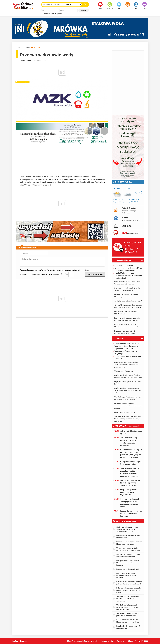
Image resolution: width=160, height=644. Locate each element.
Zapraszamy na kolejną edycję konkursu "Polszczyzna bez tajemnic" (128, 289)
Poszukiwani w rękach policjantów (126, 569)
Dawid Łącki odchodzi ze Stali (125, 412)
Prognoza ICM (119, 199)
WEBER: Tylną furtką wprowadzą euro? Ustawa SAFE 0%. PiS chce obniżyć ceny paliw (126, 607)
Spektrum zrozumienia (124, 265)
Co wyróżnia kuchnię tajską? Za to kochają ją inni (128, 463)
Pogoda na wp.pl (134, 199)
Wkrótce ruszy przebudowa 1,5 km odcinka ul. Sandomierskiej (128, 269)
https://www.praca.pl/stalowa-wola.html (82, 641)
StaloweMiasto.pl (135, 641)
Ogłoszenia (110, 6)
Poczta (145, 6)
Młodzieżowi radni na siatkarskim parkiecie (128, 358)
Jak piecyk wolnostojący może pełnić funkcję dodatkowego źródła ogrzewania (127, 442)
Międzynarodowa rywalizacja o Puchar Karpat (128, 383)
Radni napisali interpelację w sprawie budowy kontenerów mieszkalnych (127, 319)
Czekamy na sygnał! (134, 248)
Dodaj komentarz (95, 274)
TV (128, 6)
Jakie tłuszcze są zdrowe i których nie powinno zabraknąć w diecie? (128, 483)
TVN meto (118, 201)
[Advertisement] (62, 161)
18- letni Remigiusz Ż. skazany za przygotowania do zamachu (126, 615)
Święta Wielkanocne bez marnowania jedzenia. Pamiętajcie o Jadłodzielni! (128, 276)
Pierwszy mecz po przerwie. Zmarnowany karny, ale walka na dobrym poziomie (128, 406)
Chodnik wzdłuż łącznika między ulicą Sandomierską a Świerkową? (127, 283)
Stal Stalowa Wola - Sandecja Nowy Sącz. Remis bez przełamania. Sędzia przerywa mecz (127, 365)
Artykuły (26, 48)
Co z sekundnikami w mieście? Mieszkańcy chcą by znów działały (126, 326)
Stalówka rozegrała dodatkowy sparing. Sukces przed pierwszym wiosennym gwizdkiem (128, 419)
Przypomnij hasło (56, 14)
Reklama (23, 641)
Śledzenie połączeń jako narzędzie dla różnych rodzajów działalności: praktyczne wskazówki (127, 472)
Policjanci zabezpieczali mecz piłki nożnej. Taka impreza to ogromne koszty (127, 590)
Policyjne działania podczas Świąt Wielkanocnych (126, 537)
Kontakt (15, 641)
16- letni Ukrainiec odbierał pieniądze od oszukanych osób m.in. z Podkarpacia (128, 306)
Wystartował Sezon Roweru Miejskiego (126, 352)
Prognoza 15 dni (134, 201)
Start (19, 48)
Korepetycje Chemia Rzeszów (113, 641)
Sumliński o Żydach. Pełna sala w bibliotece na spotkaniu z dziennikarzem (126, 599)
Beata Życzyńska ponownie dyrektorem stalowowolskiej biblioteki (124, 575)
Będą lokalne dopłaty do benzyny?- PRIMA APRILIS (127, 313)
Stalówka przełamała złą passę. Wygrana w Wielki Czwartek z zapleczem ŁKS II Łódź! (127, 346)
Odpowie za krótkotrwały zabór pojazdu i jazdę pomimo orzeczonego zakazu (127, 503)
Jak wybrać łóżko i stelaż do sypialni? (128, 432)
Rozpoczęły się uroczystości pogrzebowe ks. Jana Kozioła (125, 332)
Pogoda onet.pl (119, 203)
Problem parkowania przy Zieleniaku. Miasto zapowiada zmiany (127, 296)
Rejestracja (47, 14)
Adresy (136, 6)
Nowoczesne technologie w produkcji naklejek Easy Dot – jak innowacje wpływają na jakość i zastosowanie (129, 453)
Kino (119, 6)
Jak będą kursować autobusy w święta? (128, 301)
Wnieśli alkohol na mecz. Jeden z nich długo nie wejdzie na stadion (126, 549)
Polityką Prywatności (48, 270)
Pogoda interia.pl (134, 203)
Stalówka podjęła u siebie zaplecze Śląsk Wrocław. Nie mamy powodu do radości (127, 391)
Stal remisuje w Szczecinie (124, 371)
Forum (100, 6)
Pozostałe (36, 48)
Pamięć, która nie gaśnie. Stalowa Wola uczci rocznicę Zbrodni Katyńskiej (126, 563)
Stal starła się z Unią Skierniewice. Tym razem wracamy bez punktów (128, 398)
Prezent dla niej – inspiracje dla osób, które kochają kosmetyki (128, 513)
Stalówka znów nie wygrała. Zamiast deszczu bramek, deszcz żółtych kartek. (128, 376)
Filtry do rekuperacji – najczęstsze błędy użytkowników (126, 492)
